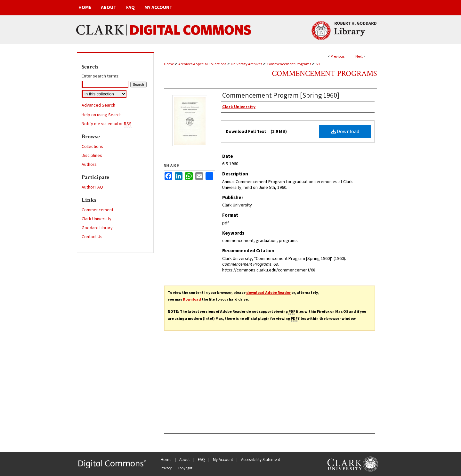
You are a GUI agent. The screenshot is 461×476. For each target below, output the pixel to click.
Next (359, 56)
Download (345, 132)
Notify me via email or (107, 124)
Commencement (97, 210)
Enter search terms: (101, 76)
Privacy (166, 468)
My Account (223, 460)
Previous (338, 56)
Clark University (97, 219)
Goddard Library (97, 228)
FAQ (201, 460)
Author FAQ (92, 187)
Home (169, 64)
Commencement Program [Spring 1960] (281, 95)
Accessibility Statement (261, 460)
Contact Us (92, 237)
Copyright (185, 468)
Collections (92, 147)
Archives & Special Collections (202, 64)
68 (318, 64)
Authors (89, 165)
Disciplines (92, 156)
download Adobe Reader (268, 293)
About (185, 460)
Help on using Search (102, 115)
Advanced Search (98, 105)
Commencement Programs (289, 64)
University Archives (247, 64)
